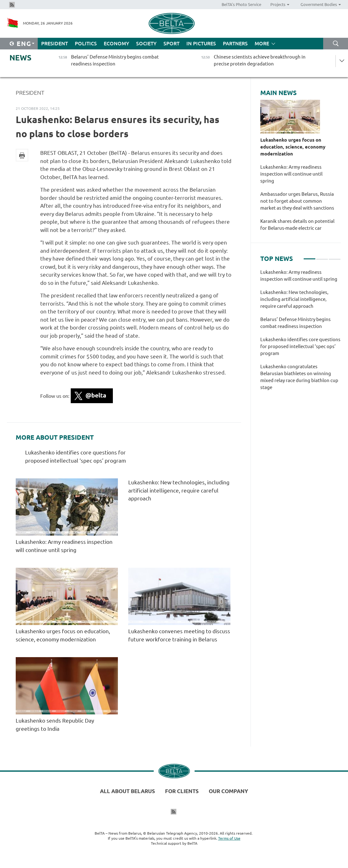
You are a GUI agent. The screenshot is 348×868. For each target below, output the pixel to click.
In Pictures (201, 43)
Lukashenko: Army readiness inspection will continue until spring (291, 174)
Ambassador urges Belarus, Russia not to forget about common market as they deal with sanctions (297, 201)
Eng (24, 44)
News (20, 58)
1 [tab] (309, 256)
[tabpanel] (301, 333)
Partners (235, 43)
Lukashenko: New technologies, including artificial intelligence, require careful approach (179, 490)
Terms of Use (229, 838)
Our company (228, 791)
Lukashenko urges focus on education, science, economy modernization (293, 147)
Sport (171, 43)
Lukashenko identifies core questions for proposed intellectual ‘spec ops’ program (300, 346)
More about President (55, 437)
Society (146, 43)
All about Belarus (127, 791)
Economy (116, 43)
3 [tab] (335, 256)
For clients (182, 791)
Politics (86, 43)
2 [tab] (322, 256)
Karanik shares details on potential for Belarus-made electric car (297, 225)
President (55, 43)
